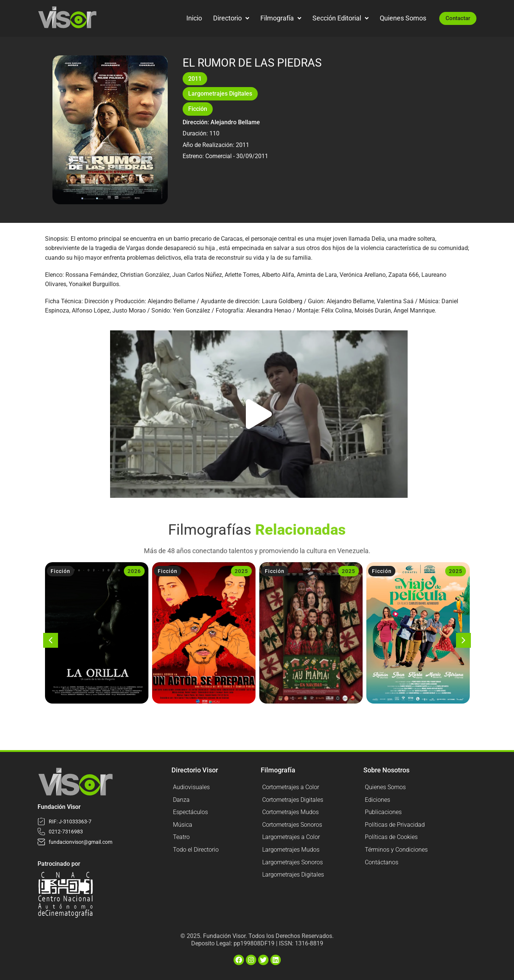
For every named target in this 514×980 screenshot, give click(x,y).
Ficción (198, 109)
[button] (259, 414)
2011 (195, 79)
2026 (134, 571)
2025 (241, 571)
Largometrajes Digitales (220, 94)
